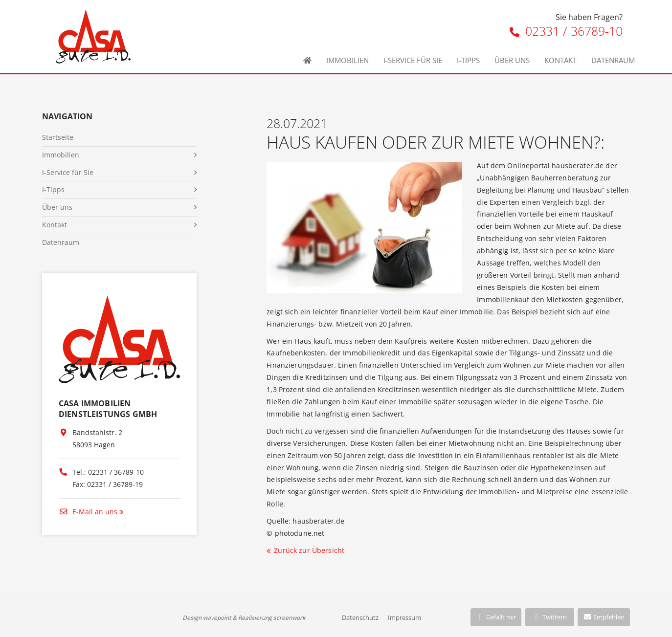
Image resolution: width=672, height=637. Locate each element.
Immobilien (347, 60)
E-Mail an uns (88, 512)
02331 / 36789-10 (566, 31)
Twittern (549, 617)
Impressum (404, 617)
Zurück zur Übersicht (309, 550)
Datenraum (613, 60)
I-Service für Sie (413, 60)
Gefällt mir (496, 617)
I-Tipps (468, 60)
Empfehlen (604, 617)
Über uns (512, 60)
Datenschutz (360, 617)
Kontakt (560, 60)
